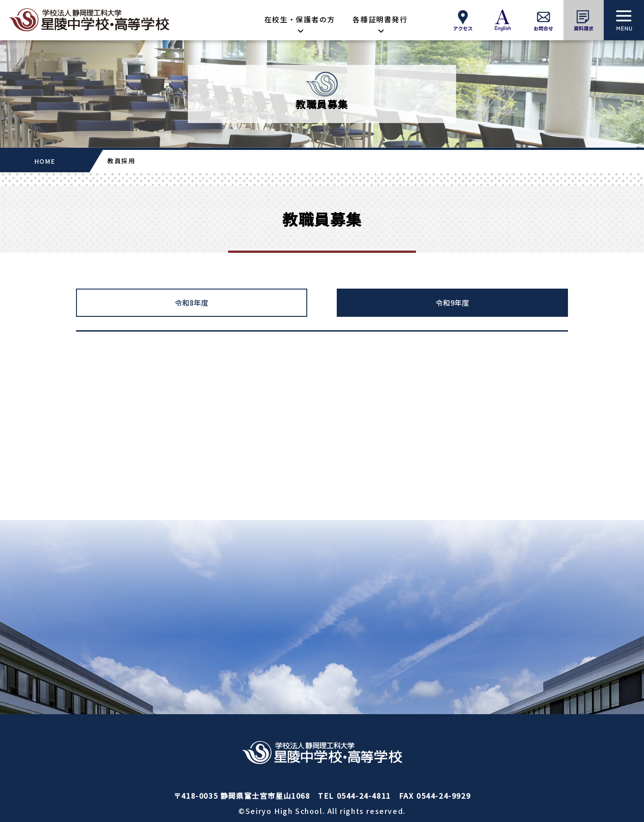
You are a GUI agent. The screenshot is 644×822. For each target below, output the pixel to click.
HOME (45, 161)
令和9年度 (453, 302)
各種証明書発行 (380, 19)
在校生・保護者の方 (300, 19)
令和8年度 (192, 302)
